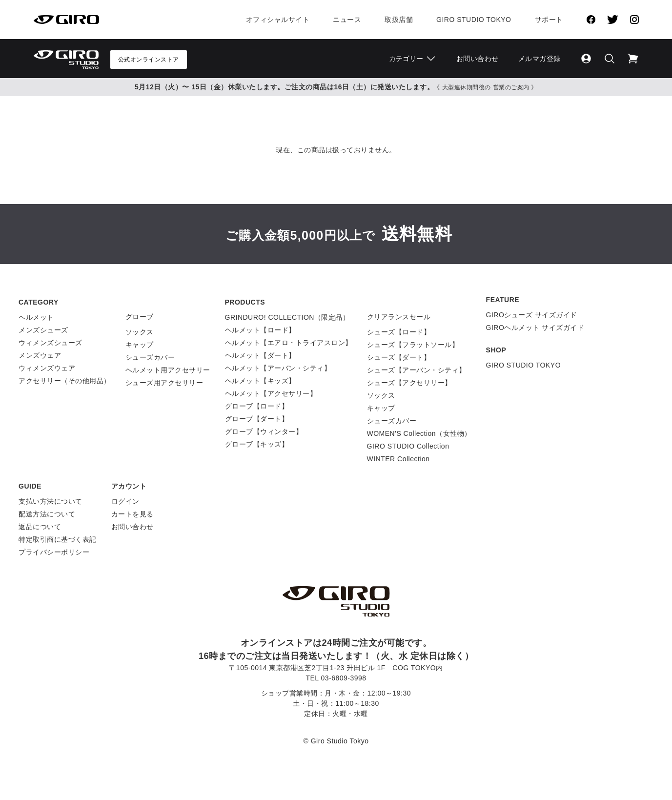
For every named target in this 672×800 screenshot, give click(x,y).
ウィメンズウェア (47, 368)
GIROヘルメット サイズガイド (535, 328)
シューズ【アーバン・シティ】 (417, 370)
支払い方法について (51, 501)
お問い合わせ (478, 59)
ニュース (347, 20)
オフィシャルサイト (278, 20)
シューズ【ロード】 (399, 332)
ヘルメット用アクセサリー (168, 370)
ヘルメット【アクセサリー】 (271, 393)
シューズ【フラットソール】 (413, 345)
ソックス (140, 332)
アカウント (129, 486)
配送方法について (47, 514)
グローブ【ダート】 (257, 419)
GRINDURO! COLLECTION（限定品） (287, 317)
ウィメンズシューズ (51, 343)
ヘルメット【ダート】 (260, 355)
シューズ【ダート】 (399, 357)
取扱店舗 (399, 20)
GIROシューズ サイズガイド (532, 315)
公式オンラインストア (149, 60)
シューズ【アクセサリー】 (409, 383)
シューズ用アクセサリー (164, 383)
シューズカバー (150, 357)
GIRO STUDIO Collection (408, 446)
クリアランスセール (399, 317)
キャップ (140, 345)
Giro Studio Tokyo (474, 20)
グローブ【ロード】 (257, 406)
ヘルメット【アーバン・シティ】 (278, 368)
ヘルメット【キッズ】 (260, 381)
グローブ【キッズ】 (257, 444)
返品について (40, 527)
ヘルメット (36, 317)
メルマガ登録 (540, 59)
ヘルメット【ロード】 (260, 330)
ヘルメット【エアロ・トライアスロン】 (289, 343)
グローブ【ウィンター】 (264, 431)
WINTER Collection (398, 459)
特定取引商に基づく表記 (58, 539)
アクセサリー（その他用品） (65, 381)
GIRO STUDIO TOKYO (523, 365)
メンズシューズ (43, 330)
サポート (549, 20)
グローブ (140, 317)
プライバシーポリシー (54, 552)
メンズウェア (40, 355)
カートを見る (132, 514)
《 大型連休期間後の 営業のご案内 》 (486, 87)
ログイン (125, 501)
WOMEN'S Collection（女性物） (419, 433)
